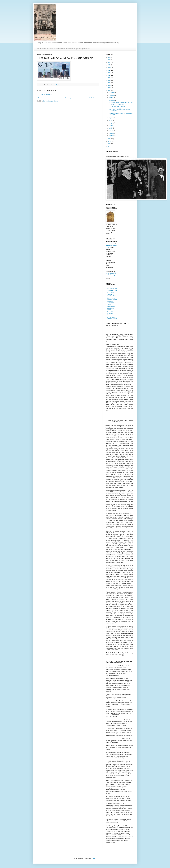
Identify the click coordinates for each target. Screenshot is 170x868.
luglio (111, 120)
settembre (112, 100)
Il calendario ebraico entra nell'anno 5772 (121, 102)
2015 (109, 80)
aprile (111, 128)
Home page (68, 98)
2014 (109, 83)
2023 (109, 60)
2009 (109, 141)
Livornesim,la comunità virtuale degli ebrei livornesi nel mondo (112, 301)
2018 (109, 73)
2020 (109, 68)
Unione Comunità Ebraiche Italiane (112, 318)
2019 (109, 70)
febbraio (112, 133)
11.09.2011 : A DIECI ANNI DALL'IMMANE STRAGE (117, 106)
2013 (109, 85)
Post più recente (43, 98)
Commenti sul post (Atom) (51, 101)
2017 (109, 75)
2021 (109, 65)
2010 (109, 139)
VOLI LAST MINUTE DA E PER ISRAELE (112, 294)
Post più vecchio (94, 98)
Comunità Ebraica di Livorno (110, 314)
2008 (109, 144)
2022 (109, 62)
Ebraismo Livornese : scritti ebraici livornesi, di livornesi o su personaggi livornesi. (63, 49)
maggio (112, 126)
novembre (112, 95)
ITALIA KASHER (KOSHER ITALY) (112, 290)
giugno (111, 123)
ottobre (111, 98)
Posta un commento (46, 94)
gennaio (112, 136)
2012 (109, 88)
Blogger (93, 858)
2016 (109, 78)
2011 (109, 90)
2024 (109, 57)
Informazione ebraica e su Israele (111, 308)
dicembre (112, 93)
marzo (111, 131)
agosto (111, 118)
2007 (109, 147)
